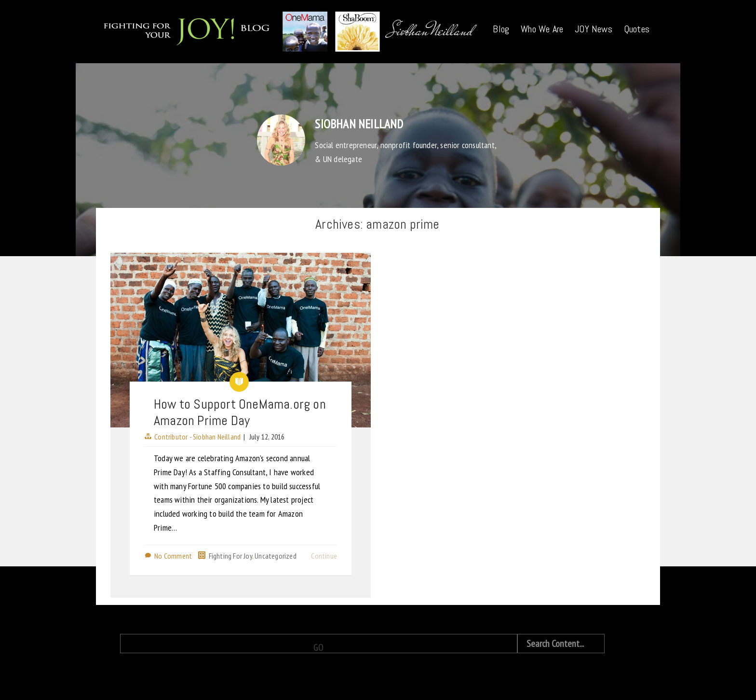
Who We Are (542, 29)
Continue (324, 556)
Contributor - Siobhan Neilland (197, 437)
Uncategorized (276, 556)
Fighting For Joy (230, 556)
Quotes (637, 29)
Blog (501, 29)
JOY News (594, 29)
